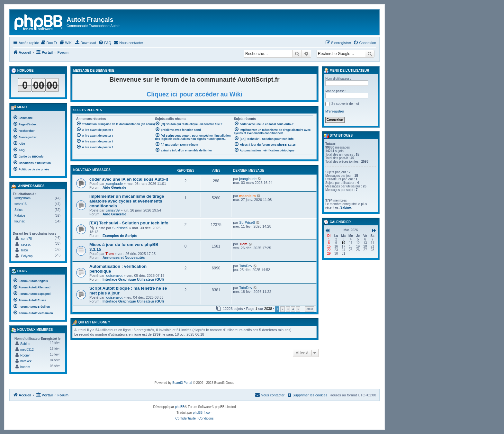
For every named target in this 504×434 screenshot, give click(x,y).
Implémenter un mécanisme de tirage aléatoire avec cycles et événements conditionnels (127, 201)
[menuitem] (49, 43)
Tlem (110, 254)
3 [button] (288, 309)
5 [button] (298, 309)
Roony (25, 355)
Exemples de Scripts (120, 236)
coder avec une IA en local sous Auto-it (129, 179)
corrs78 (27, 239)
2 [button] (282, 309)
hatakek (26, 361)
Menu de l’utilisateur (346, 71)
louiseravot (114, 276)
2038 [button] (310, 309)
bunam (25, 367)
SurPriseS (120, 228)
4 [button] (293, 309)
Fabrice (20, 216)
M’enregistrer (335, 111)
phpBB (180, 407)
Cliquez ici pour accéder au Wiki (194, 94)
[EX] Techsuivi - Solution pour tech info (129, 223)
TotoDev (246, 266)
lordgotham (22, 198)
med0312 (27, 350)
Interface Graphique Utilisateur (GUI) (133, 279)
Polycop (27, 256)
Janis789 (113, 210)
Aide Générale (114, 187)
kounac (20, 221)
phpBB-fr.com (203, 413)
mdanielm (247, 196)
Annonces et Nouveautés (124, 258)
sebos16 (21, 204)
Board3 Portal (182, 383)
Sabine (25, 344)
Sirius (18, 210)
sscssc (26, 244)
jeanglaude (114, 184)
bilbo (25, 250)
